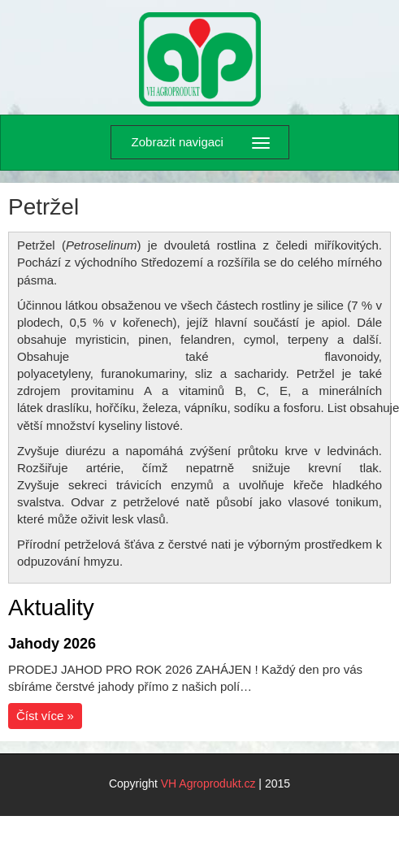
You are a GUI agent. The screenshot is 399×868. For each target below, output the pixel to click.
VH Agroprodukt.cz (208, 783)
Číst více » (45, 716)
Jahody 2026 (52, 644)
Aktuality (51, 608)
